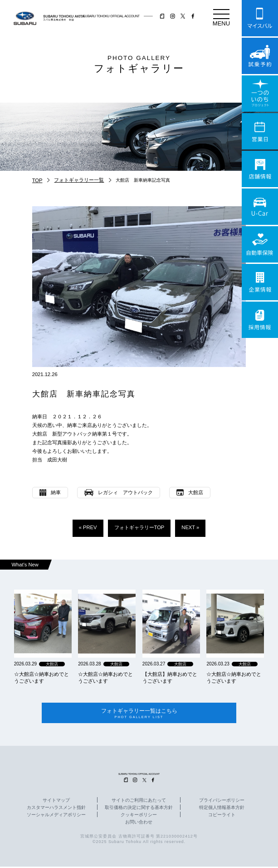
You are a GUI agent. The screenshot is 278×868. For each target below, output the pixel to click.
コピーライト (222, 816)
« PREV (88, 527)
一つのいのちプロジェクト (260, 94)
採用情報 (260, 320)
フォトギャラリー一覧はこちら (139, 714)
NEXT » (190, 527)
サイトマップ (56, 801)
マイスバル (260, 18)
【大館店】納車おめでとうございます (170, 677)
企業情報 (260, 282)
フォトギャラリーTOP (139, 527)
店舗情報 (260, 169)
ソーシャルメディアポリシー (56, 816)
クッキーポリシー (139, 816)
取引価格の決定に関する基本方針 (139, 808)
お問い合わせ (139, 823)
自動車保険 (260, 244)
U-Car (260, 207)
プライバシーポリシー (222, 801)
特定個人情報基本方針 (222, 808)
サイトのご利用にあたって (139, 801)
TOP (37, 180)
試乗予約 (260, 56)
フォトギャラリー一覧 (79, 180)
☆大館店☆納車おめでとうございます (41, 677)
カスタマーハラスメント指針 (56, 808)
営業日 (260, 131)
